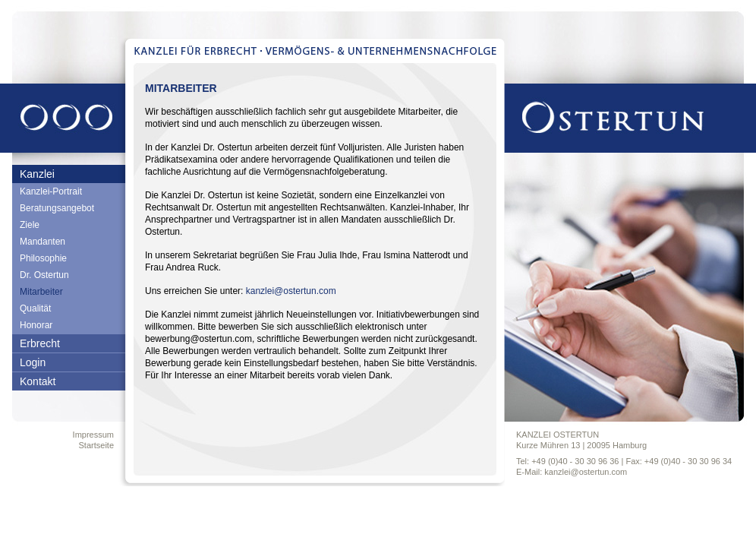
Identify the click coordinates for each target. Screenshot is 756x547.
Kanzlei (37, 174)
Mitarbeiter (41, 292)
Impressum (93, 435)
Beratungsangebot (57, 208)
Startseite (96, 445)
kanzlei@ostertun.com (291, 291)
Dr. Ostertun (44, 275)
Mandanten (43, 242)
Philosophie (43, 258)
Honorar (36, 325)
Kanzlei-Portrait (51, 191)
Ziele (30, 225)
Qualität (35, 308)
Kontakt (38, 381)
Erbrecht (40, 343)
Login (33, 362)
